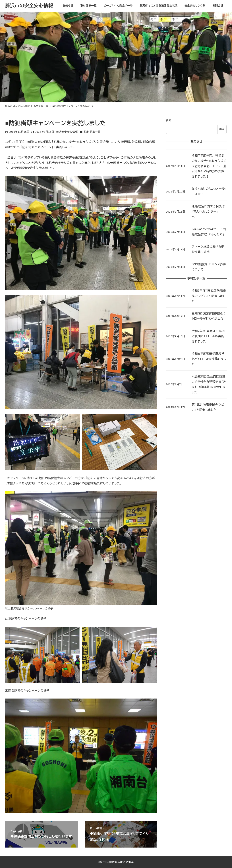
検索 (169, 121)
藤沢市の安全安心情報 (29, 6)
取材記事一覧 (92, 132)
